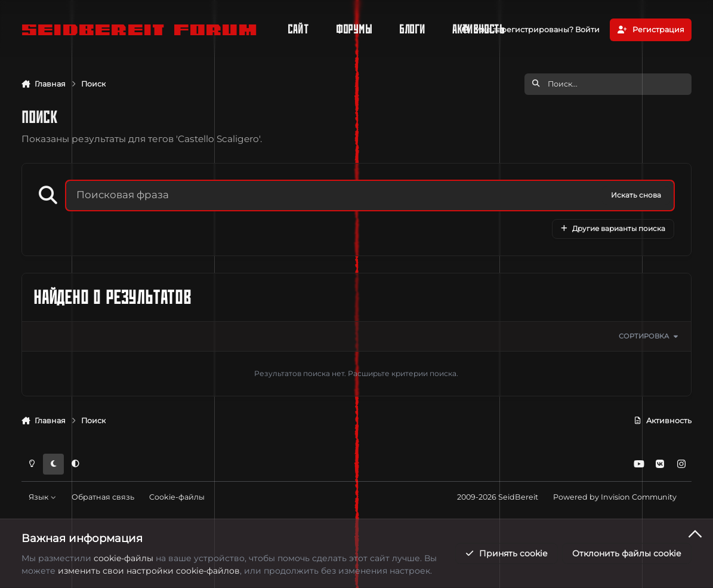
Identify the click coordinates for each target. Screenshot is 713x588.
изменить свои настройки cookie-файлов (149, 571)
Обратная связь (103, 497)
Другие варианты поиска (613, 228)
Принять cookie (506, 553)
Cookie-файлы (177, 497)
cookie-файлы (124, 558)
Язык (42, 497)
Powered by (615, 497)
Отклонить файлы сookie (626, 553)
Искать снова (636, 195)
